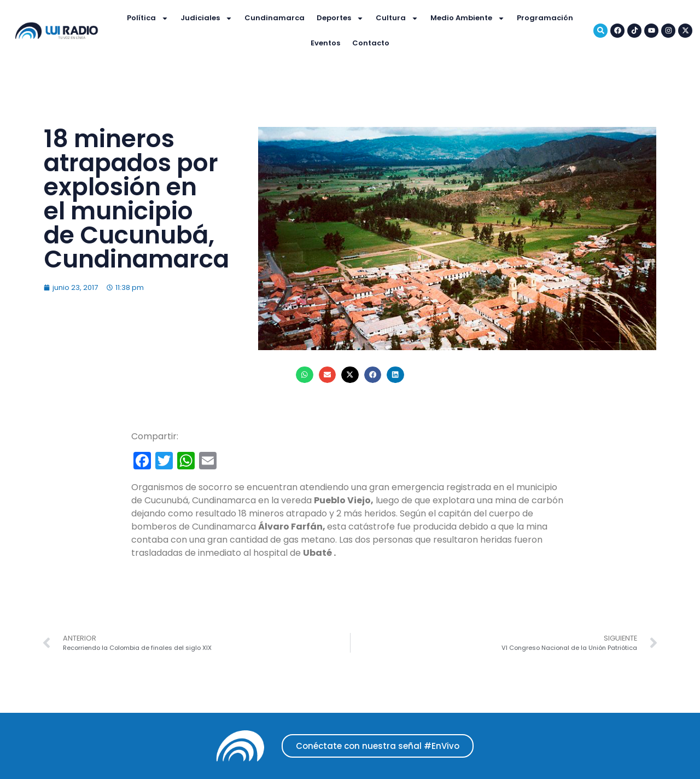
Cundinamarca (275, 18)
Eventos (325, 43)
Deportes (340, 18)
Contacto (371, 43)
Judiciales (206, 18)
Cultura (397, 18)
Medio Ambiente (468, 18)
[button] (305, 374)
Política (148, 18)
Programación (545, 18)
